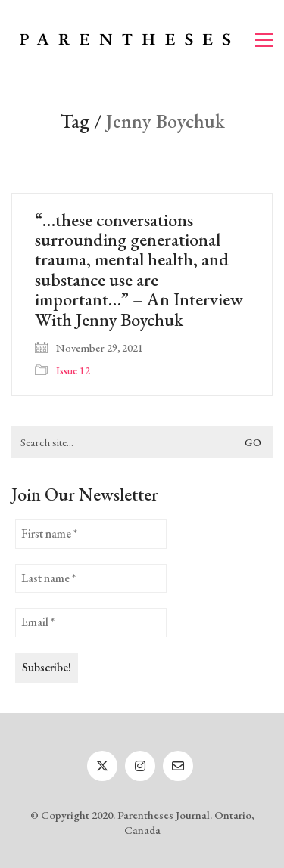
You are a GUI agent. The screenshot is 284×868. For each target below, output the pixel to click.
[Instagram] (140, 766)
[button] (264, 40)
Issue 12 (73, 370)
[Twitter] (102, 766)
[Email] (178, 766)
